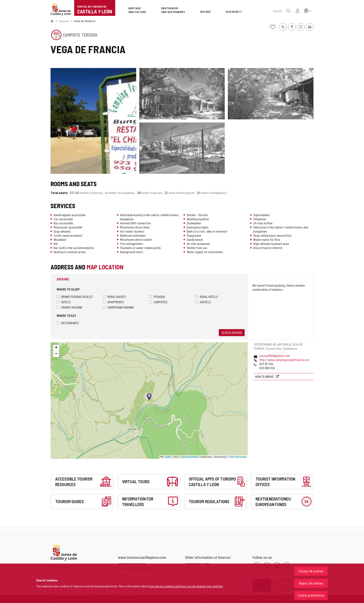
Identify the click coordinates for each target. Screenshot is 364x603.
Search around (232, 333)
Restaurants (68, 323)
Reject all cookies (311, 583)
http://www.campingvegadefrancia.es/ (285, 360)
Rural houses (114, 297)
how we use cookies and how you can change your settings (186, 586)
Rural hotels (207, 297)
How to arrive (265, 376)
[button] (308, 10)
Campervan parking (118, 307)
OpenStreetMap (190, 457)
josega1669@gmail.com (275, 356)
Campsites (158, 302)
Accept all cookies (311, 571)
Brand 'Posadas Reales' (75, 297)
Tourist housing (70, 307)
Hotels (64, 302)
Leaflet (166, 457)
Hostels (203, 302)
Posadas (157, 297)
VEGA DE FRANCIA (85, 21)
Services (64, 21)
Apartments (113, 302)
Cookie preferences (311, 595)
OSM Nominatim (238, 457)
